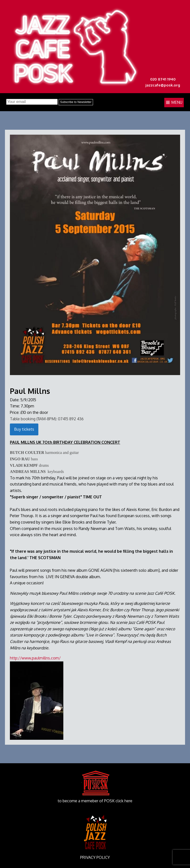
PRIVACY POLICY (95, 857)
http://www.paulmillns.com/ (35, 658)
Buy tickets (24, 429)
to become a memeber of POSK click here (95, 801)
